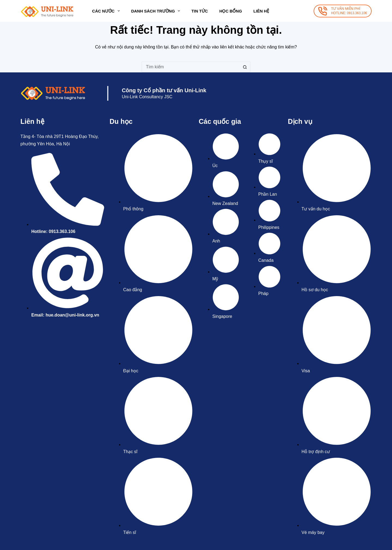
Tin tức (200, 11)
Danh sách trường (157, 11)
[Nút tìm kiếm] (245, 67)
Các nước (107, 11)
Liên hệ (261, 11)
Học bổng (231, 11)
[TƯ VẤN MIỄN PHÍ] (343, 11)
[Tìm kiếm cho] (191, 67)
